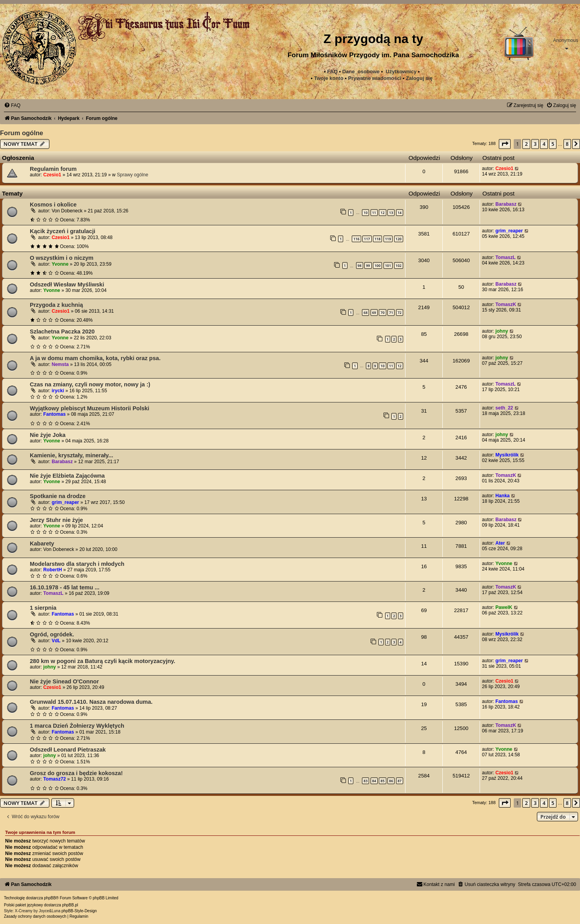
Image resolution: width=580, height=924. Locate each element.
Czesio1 (52, 175)
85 (382, 781)
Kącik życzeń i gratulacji (63, 231)
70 (382, 313)
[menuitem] (375, 78)
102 (399, 265)
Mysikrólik (507, 455)
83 (365, 781)
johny (502, 331)
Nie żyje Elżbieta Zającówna (67, 476)
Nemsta (60, 364)
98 (360, 265)
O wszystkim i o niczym (62, 258)
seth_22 (504, 408)
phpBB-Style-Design (79, 911)
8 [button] (567, 144)
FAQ (332, 72)
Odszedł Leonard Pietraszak (68, 750)
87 (400, 781)
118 (377, 239)
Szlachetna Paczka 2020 (62, 332)
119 (388, 239)
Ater (500, 543)
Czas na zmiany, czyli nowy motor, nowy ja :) (90, 384)
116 (356, 239)
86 (391, 781)
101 (388, 265)
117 (367, 239)
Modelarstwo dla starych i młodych (77, 564)
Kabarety (42, 544)
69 (374, 313)
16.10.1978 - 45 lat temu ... (65, 587)
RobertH (53, 570)
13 (391, 213)
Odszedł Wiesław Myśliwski (67, 284)
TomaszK (506, 304)
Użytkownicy (401, 72)
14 (400, 213)
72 (400, 313)
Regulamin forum (53, 169)
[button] (505, 144)
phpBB (50, 898)
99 (368, 265)
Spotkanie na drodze (58, 496)
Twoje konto (329, 78)
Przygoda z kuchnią (56, 305)
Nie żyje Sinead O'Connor (64, 681)
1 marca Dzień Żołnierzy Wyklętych (77, 726)
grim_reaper (509, 231)
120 (399, 239)
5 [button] (553, 144)
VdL (56, 641)
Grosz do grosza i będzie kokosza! (76, 773)
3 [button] (535, 144)
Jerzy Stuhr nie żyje (56, 520)
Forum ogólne (22, 133)
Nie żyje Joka (48, 435)
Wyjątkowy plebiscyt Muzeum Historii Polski (90, 408)
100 (377, 265)
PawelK (504, 607)
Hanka (502, 496)
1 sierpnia (43, 608)
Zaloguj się (419, 78)
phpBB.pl (70, 905)
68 (365, 313)
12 (382, 213)
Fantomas (54, 414)
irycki (58, 391)
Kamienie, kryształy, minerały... (71, 455)
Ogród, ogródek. (52, 634)
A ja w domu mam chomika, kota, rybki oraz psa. (95, 358)
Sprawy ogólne (133, 175)
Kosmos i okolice (53, 205)
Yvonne (60, 264)
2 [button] (526, 144)
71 (391, 313)
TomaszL (505, 257)
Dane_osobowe (361, 72)
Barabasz (506, 204)
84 (374, 781)
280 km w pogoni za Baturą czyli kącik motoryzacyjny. (103, 661)
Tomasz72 (55, 779)
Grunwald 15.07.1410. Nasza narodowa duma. (91, 702)
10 (365, 213)
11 (374, 213)
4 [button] (544, 144)
